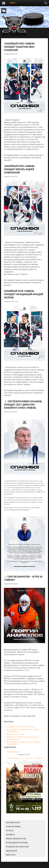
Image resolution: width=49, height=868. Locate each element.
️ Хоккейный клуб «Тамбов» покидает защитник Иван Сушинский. (19, 47)
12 (35, 758)
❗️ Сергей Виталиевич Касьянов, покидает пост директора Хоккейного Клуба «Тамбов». (23, 405)
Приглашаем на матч (13, 752)
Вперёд (39, 758)
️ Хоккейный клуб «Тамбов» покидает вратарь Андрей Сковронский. (19, 169)
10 (31, 758)
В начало (11, 758)
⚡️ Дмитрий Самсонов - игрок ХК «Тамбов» (21, 727)
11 (33, 758)
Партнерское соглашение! (15, 734)
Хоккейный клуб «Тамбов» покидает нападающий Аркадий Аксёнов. (23, 294)
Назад (16, 758)
